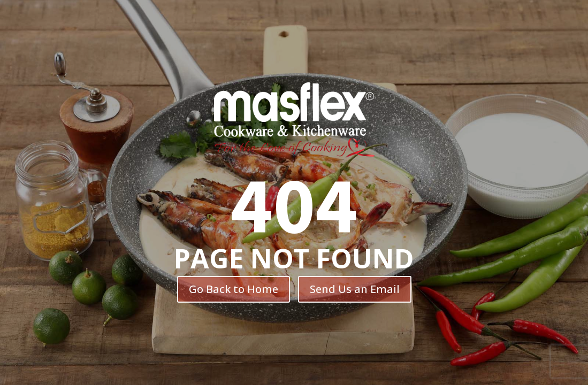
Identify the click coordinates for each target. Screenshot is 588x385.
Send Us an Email (355, 289)
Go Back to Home (234, 289)
